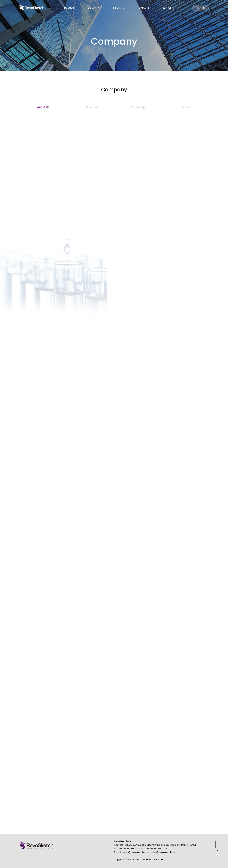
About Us (43, 107)
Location (185, 107)
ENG (203, 8)
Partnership (138, 107)
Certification (90, 107)
